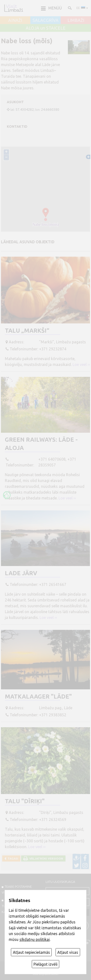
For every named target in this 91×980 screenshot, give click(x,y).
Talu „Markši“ (27, 331)
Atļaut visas (68, 952)
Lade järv (21, 573)
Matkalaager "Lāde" (38, 697)
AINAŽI (15, 20)
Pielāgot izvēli (45, 964)
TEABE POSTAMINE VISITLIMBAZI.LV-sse (17, 889)
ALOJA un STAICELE (46, 28)
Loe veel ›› (81, 364)
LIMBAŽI (76, 20)
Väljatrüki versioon (45, 858)
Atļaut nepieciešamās (31, 952)
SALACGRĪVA (45, 20)
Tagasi (12, 858)
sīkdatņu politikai (35, 939)
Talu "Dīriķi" (25, 801)
